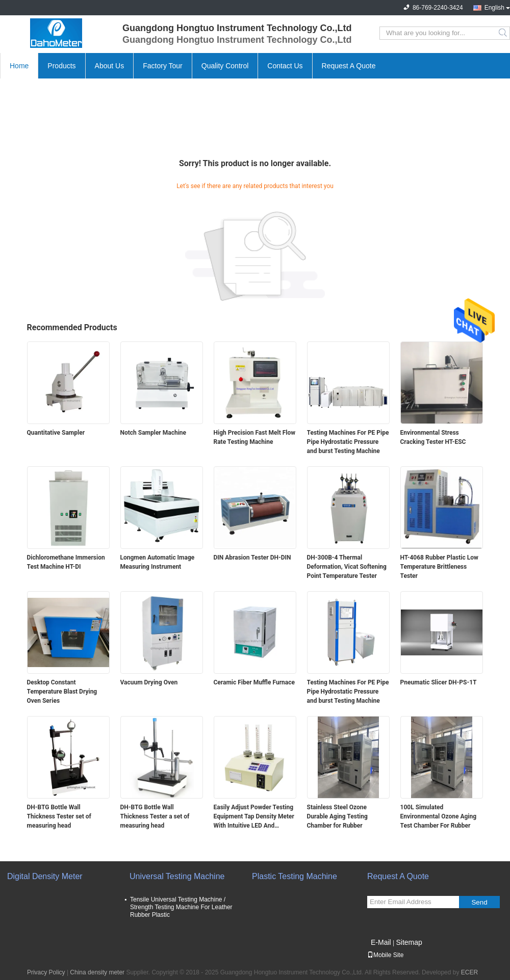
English (494, 8)
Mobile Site (385, 955)
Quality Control (225, 66)
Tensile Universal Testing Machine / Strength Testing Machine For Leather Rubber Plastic (181, 907)
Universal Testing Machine (177, 876)
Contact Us (285, 66)
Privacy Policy (46, 972)
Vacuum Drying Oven (149, 682)
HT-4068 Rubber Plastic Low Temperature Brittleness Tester (439, 567)
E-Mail (381, 942)
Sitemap (409, 942)
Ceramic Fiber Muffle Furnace (254, 682)
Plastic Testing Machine (295, 876)
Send (479, 902)
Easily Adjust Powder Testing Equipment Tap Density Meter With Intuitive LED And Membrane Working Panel (254, 817)
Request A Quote (349, 66)
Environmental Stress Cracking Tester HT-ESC (433, 437)
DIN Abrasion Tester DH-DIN (252, 558)
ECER (469, 972)
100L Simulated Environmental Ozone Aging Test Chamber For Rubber (439, 816)
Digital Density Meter (45, 876)
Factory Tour (163, 66)
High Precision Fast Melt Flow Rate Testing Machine (255, 437)
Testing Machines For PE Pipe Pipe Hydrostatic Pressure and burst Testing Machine (348, 442)
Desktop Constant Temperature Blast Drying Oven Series (62, 692)
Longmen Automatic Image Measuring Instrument (158, 562)
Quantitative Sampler (56, 433)
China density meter (97, 972)
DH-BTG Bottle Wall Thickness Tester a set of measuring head (155, 816)
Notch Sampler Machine (154, 433)
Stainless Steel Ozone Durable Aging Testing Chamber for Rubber (337, 816)
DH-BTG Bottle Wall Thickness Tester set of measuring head (59, 816)
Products (61, 66)
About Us (110, 66)
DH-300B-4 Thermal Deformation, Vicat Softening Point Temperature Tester (347, 567)
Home (19, 66)
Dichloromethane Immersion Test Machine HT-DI (66, 562)
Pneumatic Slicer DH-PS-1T (439, 682)
